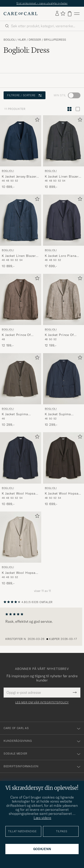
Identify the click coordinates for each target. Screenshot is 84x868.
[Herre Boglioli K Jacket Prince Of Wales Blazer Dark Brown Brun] (21, 299)
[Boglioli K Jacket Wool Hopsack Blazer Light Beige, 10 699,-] (21, 548)
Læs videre (42, 818)
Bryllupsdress (55, 40)
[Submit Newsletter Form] (75, 692)
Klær (22, 40)
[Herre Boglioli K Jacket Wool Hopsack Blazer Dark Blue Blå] (21, 458)
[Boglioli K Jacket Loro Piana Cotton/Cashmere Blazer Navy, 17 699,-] (64, 232)
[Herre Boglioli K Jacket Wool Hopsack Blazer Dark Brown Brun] (64, 458)
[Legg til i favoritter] (36, 121)
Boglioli (10, 40)
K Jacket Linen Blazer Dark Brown (62, 177)
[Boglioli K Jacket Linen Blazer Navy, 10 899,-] (21, 232)
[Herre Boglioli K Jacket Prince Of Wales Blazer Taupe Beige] (64, 299)
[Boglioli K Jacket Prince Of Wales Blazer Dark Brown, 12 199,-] (21, 311)
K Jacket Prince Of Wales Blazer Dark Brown (16, 335)
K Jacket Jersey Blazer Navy (19, 177)
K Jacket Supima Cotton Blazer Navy (60, 414)
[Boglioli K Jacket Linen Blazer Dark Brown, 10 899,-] (64, 152)
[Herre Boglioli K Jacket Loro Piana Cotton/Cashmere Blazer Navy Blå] (64, 220)
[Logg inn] (57, 14)
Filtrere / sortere (25, 95)
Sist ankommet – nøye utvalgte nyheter (42, 3)
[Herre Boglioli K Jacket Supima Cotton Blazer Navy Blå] (64, 379)
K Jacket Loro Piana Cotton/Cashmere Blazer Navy (61, 256)
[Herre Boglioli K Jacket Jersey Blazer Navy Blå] (21, 141)
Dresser (35, 40)
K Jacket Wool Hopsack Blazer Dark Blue (20, 494)
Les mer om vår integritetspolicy (42, 702)
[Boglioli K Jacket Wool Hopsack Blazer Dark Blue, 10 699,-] (21, 469)
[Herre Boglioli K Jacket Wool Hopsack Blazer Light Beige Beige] (21, 537)
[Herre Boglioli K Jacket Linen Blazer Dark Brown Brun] (64, 141)
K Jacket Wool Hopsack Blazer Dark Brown (64, 494)
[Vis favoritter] (63, 14)
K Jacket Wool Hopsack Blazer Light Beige (20, 573)
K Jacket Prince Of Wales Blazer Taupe (60, 335)
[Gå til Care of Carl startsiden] (21, 14)
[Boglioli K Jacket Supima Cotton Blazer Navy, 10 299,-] (64, 390)
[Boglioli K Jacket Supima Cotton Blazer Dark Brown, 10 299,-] (21, 390)
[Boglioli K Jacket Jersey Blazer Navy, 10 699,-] (21, 152)
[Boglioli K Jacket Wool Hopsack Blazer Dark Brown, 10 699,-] (64, 469)
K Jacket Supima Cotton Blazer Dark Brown (17, 414)
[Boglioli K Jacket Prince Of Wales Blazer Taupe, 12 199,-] (64, 311)
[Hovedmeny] (77, 14)
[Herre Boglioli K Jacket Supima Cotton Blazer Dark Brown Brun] (21, 379)
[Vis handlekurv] (70, 14)
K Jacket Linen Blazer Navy (19, 256)
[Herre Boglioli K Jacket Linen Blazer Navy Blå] (21, 220)
